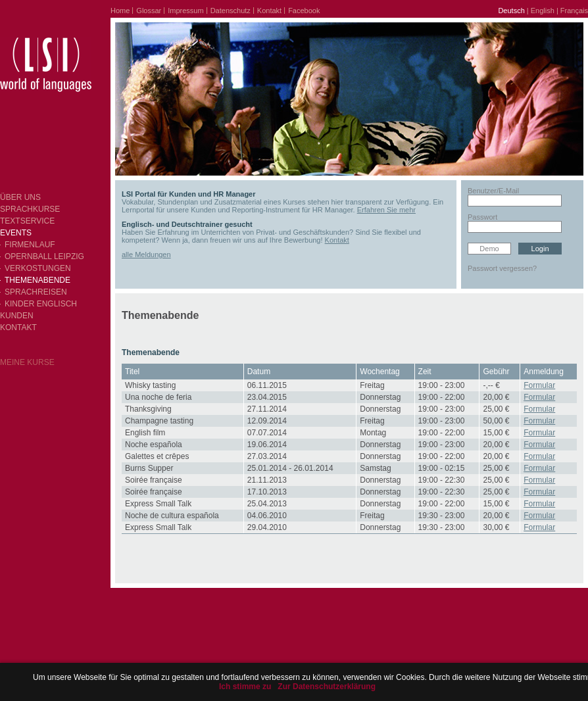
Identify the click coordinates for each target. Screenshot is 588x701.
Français (574, 11)
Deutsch (511, 11)
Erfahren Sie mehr (386, 210)
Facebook (304, 11)
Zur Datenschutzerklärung (327, 687)
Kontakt (337, 240)
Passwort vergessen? (502, 268)
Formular (539, 385)
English (543, 11)
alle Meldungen (146, 254)
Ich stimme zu (245, 687)
